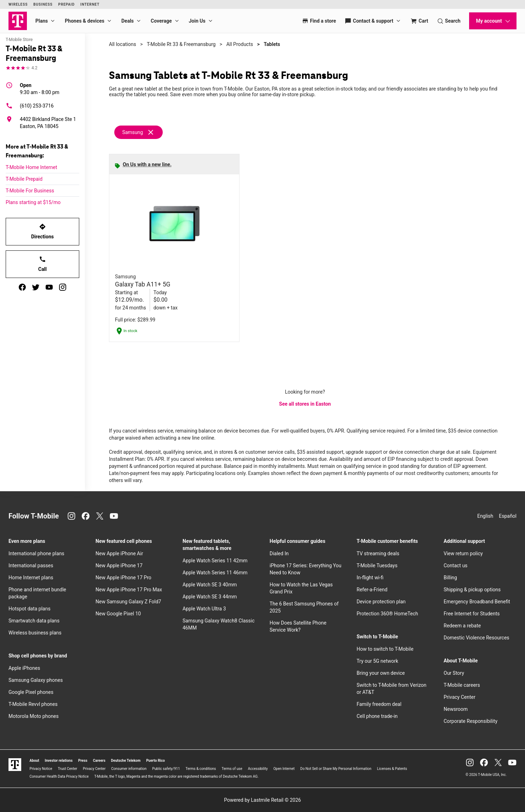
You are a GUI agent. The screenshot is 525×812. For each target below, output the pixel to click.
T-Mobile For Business (30, 191)
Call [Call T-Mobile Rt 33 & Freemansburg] (42, 264)
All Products (240, 44)
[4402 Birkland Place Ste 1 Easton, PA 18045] (42, 123)
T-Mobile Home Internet (31, 167)
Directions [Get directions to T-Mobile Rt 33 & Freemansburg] (42, 231)
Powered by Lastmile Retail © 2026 (262, 800)
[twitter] (36, 287)
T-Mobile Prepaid (24, 179)
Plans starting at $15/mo (33, 202)
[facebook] (22, 287)
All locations (123, 44)
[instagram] (63, 287)
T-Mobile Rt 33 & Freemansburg (181, 44)
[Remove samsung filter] (139, 132)
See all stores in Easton (305, 404)
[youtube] (49, 287)
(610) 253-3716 (30, 106)
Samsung (132, 132)
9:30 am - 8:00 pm (40, 88)
